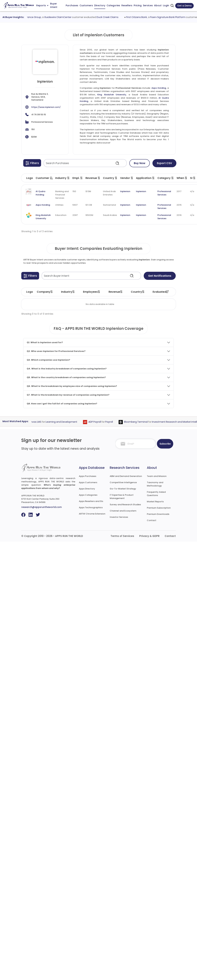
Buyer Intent (54, 6)
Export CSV (164, 163)
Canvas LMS (36, 422)
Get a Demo (184, 6)
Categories (113, 5)
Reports (42, 5)
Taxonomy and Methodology (155, 484)
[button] (32, 163)
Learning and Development (63, 422)
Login (166, 5)
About (158, 5)
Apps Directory (87, 489)
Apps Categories (88, 495)
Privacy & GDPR (149, 536)
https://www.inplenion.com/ (46, 107)
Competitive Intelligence (123, 482)
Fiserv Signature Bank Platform (169, 17)
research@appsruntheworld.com (41, 507)
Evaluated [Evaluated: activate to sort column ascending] (161, 292)
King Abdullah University (112, 95)
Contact (152, 520)
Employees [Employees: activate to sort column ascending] (92, 292)
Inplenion (125, 191)
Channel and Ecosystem (123, 511)
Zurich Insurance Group (29, 17)
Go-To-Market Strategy (123, 489)
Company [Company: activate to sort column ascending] (45, 292)
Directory (100, 5)
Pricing (138, 5)
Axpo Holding (159, 88)
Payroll (111, 422)
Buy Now (140, 163)
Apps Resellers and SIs (91, 501)
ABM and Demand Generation (126, 476)
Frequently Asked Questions (156, 494)
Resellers (127, 5)
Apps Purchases (88, 476)
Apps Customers (88, 482)
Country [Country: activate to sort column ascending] (138, 292)
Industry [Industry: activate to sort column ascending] (68, 292)
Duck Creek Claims (109, 17)
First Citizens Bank (138, 17)
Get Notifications (160, 276)
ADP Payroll (96, 422)
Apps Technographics (91, 507)
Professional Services (164, 193)
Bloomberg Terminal (137, 422)
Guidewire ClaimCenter (59, 17)
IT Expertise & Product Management (122, 497)
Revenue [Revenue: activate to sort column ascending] (116, 292)
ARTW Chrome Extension (92, 514)
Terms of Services (122, 536)
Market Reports (155, 502)
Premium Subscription (159, 508)
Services (148, 5)
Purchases (72, 5)
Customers (86, 5)
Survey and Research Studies (125, 505)
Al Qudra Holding (40, 193)
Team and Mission (157, 476)
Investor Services (119, 517)
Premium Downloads (158, 514)
